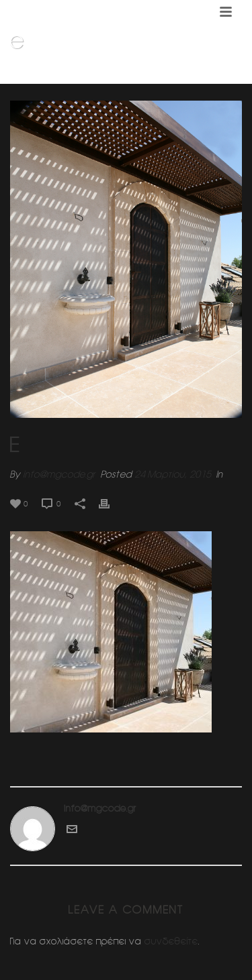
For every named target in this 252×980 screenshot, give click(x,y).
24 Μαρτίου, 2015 (173, 474)
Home (50, 74)
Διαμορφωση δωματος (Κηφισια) (135, 74)
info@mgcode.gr (59, 474)
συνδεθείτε (171, 941)
